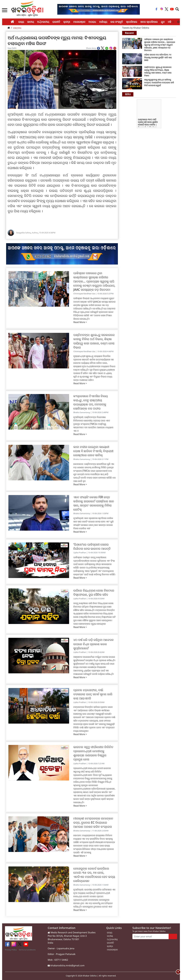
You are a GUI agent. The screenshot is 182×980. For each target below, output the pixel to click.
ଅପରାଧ (92, 22)
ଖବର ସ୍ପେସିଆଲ (149, 22)
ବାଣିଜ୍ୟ (103, 22)
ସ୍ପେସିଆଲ (132, 22)
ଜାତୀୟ (31, 22)
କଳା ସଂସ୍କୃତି (117, 22)
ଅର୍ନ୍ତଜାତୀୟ (43, 22)
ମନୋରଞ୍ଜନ (79, 22)
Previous (173, 22)
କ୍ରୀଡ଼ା (67, 22)
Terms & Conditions (27, 950)
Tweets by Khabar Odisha (136, 28)
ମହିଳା (171, 22)
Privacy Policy (11, 950)
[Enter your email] (151, 936)
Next (178, 22)
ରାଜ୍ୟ (21, 22)
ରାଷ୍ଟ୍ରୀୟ (17, 28)
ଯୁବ (163, 22)
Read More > (80, 322)
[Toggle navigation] (177, 9)
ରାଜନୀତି (56, 22)
